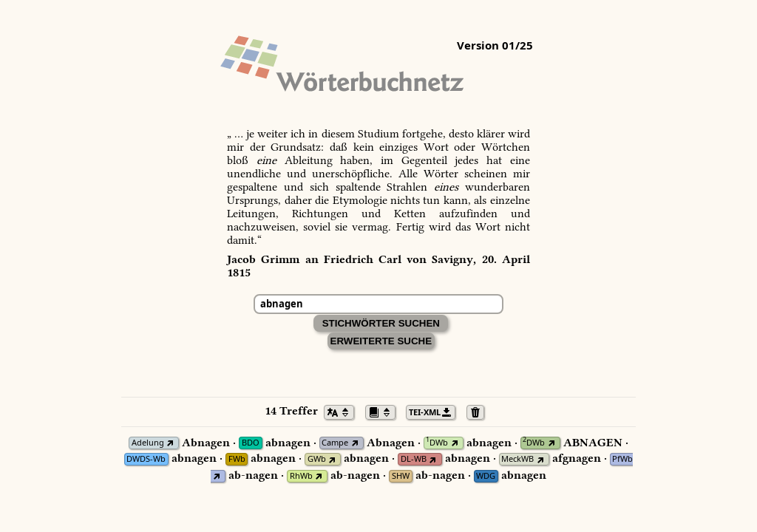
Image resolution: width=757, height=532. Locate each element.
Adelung (148, 443)
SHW (401, 476)
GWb (317, 459)
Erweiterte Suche (381, 341)
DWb (437, 443)
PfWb (622, 459)
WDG (486, 476)
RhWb (301, 476)
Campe (335, 443)
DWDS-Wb (146, 459)
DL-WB (414, 459)
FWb (237, 459)
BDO (251, 443)
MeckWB (517, 459)
